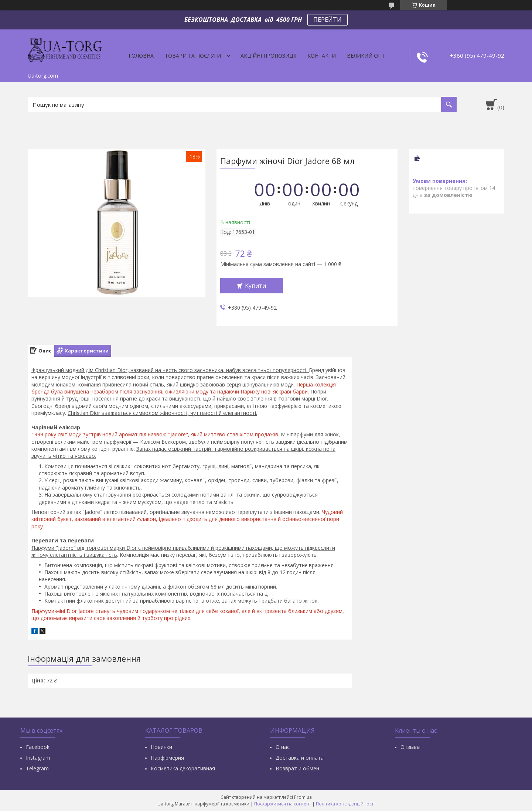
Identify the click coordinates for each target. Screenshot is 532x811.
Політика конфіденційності (345, 804)
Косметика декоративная (183, 768)
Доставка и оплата (300, 758)
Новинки (161, 747)
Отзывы (410, 747)
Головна (141, 56)
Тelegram (37, 768)
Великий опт (366, 56)
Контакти (322, 56)
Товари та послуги (193, 56)
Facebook (38, 747)
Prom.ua (303, 797)
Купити (255, 286)
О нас (283, 747)
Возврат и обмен (297, 768)
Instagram (38, 758)
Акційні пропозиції (268, 56)
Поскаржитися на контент (283, 804)
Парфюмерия (167, 758)
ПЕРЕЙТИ (328, 20)
